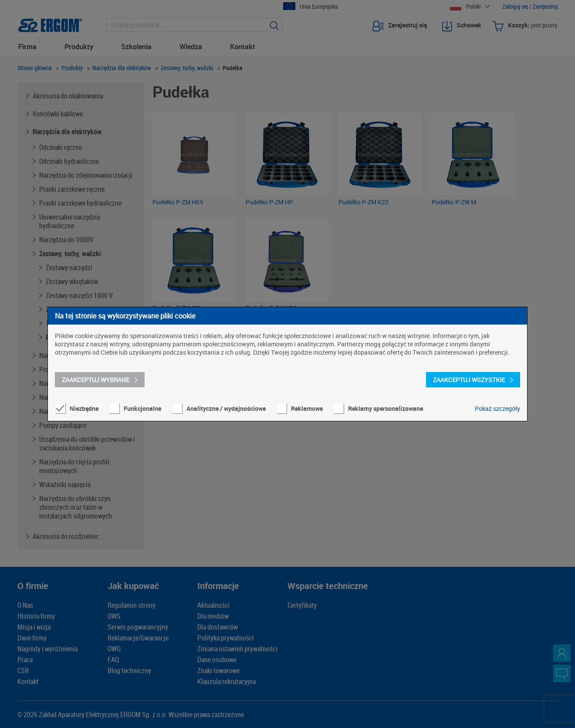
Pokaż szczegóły (497, 408)
